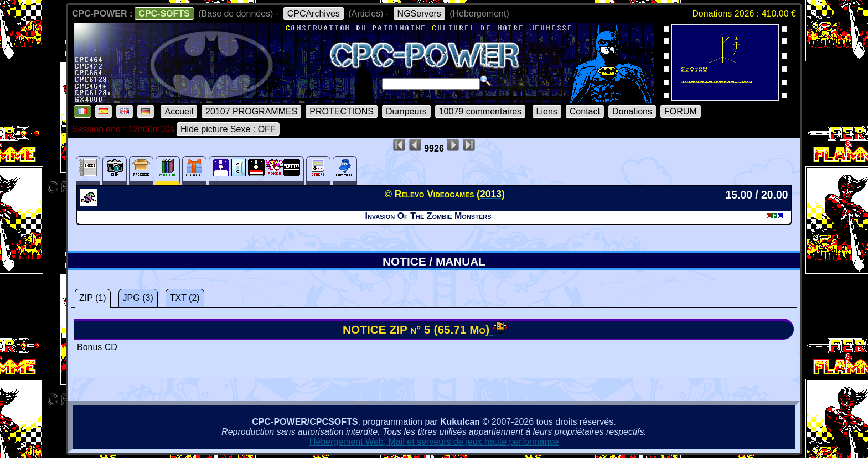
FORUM (681, 111)
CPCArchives (314, 14)
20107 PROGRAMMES (251, 111)
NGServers (419, 14)
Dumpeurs (406, 111)
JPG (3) (138, 298)
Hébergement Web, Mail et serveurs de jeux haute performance (434, 442)
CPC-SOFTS (164, 14)
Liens (547, 111)
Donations (632, 111)
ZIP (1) (93, 298)
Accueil (179, 111)
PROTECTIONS (342, 111)
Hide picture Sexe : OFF (228, 129)
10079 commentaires (480, 111)
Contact (585, 111)
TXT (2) (185, 298)
